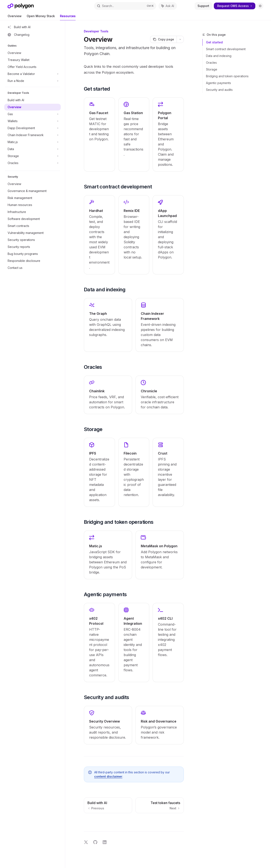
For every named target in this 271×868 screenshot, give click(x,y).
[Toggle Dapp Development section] (32, 128)
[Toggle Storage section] (32, 156)
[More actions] (180, 39)
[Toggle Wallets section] (32, 121)
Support (203, 6)
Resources (68, 17)
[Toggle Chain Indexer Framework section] (32, 135)
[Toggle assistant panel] (168, 6)
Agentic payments (218, 83)
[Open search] (125, 6)
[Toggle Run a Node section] (32, 81)
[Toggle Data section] (32, 149)
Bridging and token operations (227, 76)
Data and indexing (219, 56)
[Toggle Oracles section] (32, 163)
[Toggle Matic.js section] (32, 142)
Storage (212, 69)
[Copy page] (163, 39)
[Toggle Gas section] (32, 114)
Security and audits (219, 90)
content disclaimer (108, 776)
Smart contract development (226, 49)
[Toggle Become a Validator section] (32, 74)
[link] (99, 134)
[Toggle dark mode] (260, 6)
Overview (15, 17)
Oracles (211, 63)
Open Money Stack (41, 17)
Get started (214, 42)
